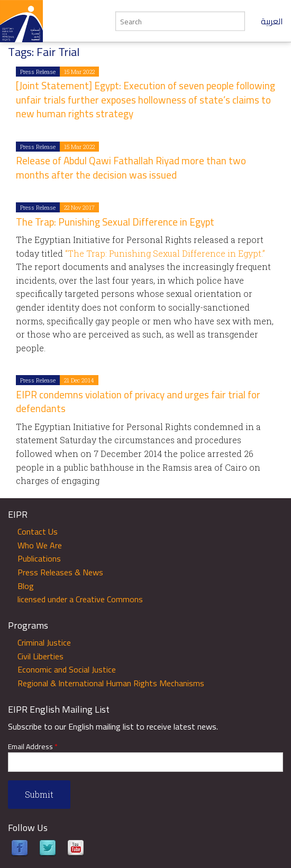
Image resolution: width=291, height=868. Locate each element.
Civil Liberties (40, 656)
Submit (39, 794)
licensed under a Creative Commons (80, 599)
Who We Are (40, 545)
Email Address (33, 747)
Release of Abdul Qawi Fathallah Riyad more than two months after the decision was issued (131, 168)
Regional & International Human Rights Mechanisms (111, 683)
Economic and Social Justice (67, 669)
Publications (39, 558)
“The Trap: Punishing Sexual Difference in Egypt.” (164, 253)
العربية (272, 21)
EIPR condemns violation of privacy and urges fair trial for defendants (138, 402)
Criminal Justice (44, 642)
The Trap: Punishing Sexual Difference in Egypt (115, 222)
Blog (26, 586)
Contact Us (38, 531)
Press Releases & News (60, 572)
